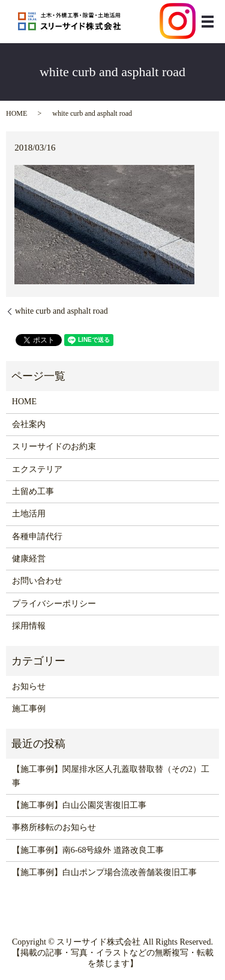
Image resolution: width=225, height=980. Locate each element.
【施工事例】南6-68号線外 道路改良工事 (88, 850)
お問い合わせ (37, 581)
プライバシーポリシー (54, 604)
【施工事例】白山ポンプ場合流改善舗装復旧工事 (104, 872)
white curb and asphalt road (61, 311)
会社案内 (29, 424)
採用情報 (29, 626)
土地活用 (29, 514)
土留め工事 (33, 491)
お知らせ (29, 686)
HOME (16, 113)
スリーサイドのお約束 (54, 447)
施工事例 (29, 709)
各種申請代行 (37, 536)
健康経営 (29, 559)
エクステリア (37, 469)
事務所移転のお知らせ (54, 827)
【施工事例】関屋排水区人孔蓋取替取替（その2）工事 (111, 776)
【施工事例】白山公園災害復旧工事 (79, 805)
